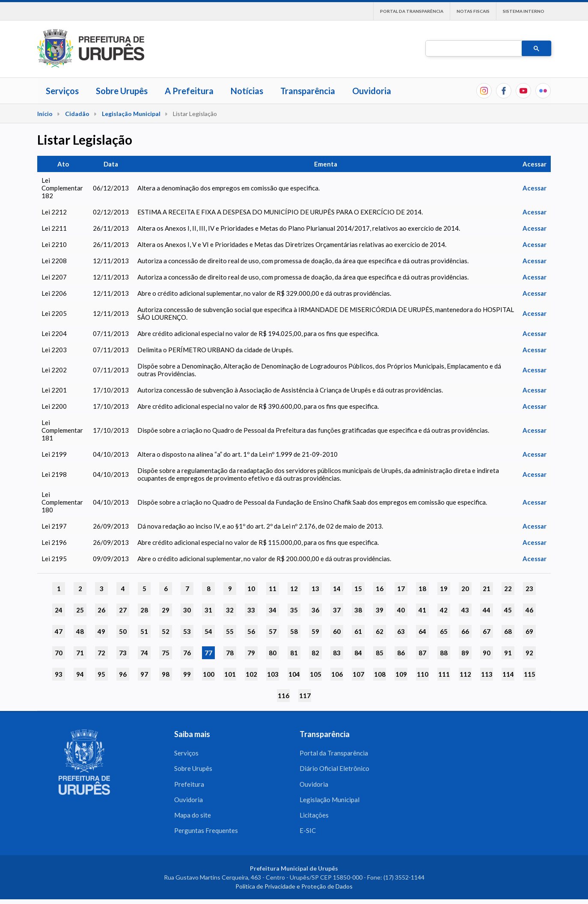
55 (230, 631)
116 (284, 696)
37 (337, 610)
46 (529, 610)
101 (230, 674)
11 (273, 589)
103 (273, 674)
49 (101, 631)
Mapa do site (193, 818)
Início (45, 114)
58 (294, 631)
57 (273, 631)
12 (294, 589)
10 (251, 589)
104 (294, 674)
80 (273, 653)
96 (123, 674)
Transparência (308, 91)
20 (465, 589)
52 (166, 631)
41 (422, 610)
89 (465, 653)
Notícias (247, 91)
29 (166, 610)
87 (422, 653)
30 (187, 610)
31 (208, 610)
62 (380, 631)
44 (487, 610)
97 (144, 674)
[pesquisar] (473, 49)
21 (487, 589)
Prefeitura (189, 786)
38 (358, 610)
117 (305, 696)
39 (380, 610)
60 (337, 631)
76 (187, 653)
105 (316, 674)
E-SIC (308, 835)
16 (380, 589)
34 (273, 610)
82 (315, 653)
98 (166, 674)
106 (337, 674)
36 (315, 610)
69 (529, 631)
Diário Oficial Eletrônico (334, 770)
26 (101, 610)
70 (59, 653)
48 (80, 631)
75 (166, 653)
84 (358, 653)
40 (401, 610)
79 (251, 653)
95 (101, 674)
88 (444, 653)
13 (315, 589)
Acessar (535, 188)
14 (337, 589)
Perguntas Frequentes (206, 835)
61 (358, 631)
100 (209, 674)
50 (123, 631)
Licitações (314, 818)
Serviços (62, 91)
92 (529, 653)
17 (401, 589)
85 (380, 653)
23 (529, 589)
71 (80, 653)
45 (508, 610)
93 (59, 674)
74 (144, 653)
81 (294, 653)
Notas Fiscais (473, 11)
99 (187, 674)
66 (465, 631)
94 (80, 674)
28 (144, 610)
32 (230, 610)
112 (465, 674)
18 (422, 589)
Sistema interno (524, 11)
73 (123, 653)
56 (251, 631)
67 (487, 631)
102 (251, 674)
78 (230, 653)
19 (444, 589)
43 (465, 610)
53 (187, 631)
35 (294, 610)
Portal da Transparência (412, 11)
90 (487, 653)
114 (508, 674)
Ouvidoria (372, 91)
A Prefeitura (189, 91)
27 (123, 610)
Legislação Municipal (131, 114)
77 (208, 653)
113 (487, 674)
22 (508, 589)
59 (315, 631)
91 (508, 653)
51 (144, 631)
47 (59, 631)
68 (508, 631)
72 (101, 653)
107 (358, 674)
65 (444, 631)
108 (380, 674)
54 (208, 631)
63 (401, 631)
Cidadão (77, 114)
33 (251, 610)
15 (358, 589)
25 (80, 610)
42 (444, 610)
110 (423, 674)
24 (59, 610)
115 (530, 674)
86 (401, 653)
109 (401, 674)
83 (337, 653)
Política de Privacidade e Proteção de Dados (294, 891)
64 (422, 631)
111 (444, 674)
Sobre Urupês (122, 91)
